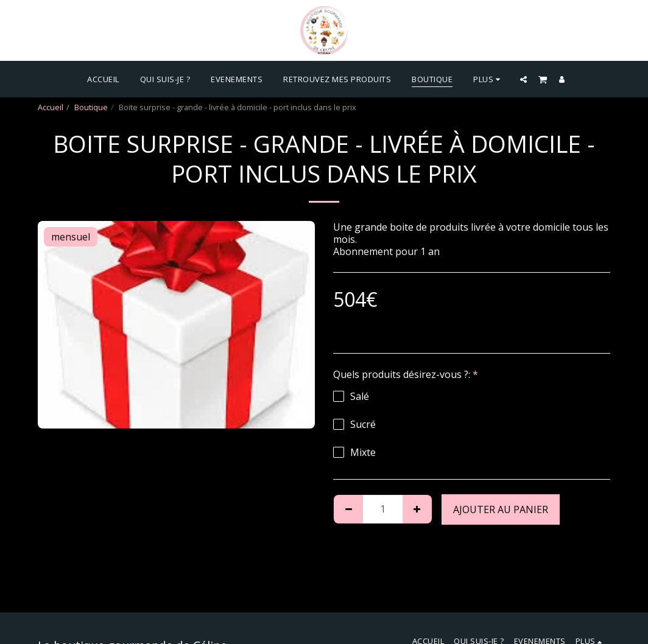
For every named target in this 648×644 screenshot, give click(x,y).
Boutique (91, 107)
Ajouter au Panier (501, 509)
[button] (523, 79)
